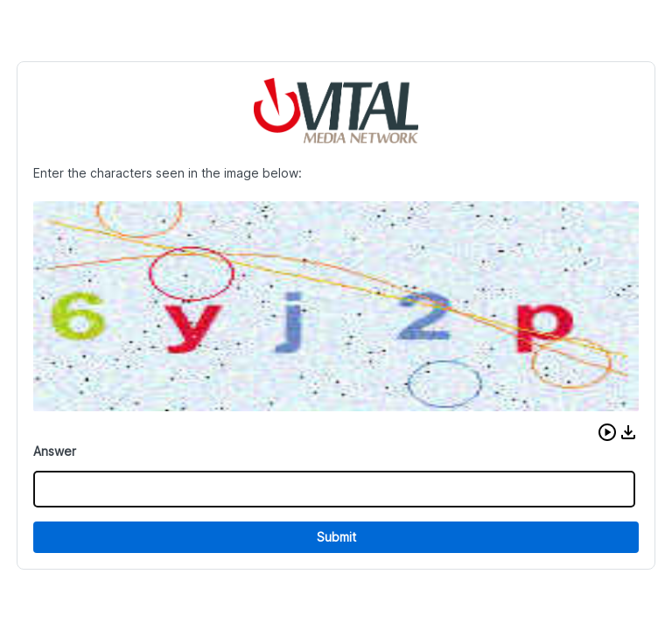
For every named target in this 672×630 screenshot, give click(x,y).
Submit (336, 537)
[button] (607, 432)
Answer (55, 451)
